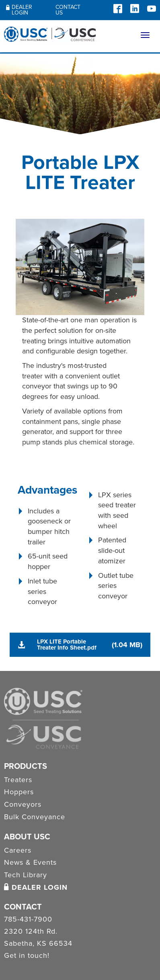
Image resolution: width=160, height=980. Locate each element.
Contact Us (68, 10)
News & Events (30, 862)
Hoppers (19, 792)
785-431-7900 (28, 920)
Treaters (18, 780)
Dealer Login (19, 10)
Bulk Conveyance (35, 817)
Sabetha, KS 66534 (38, 944)
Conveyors (23, 804)
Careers (18, 850)
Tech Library (26, 875)
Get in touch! (27, 956)
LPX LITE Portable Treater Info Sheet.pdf (67, 645)
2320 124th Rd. (31, 932)
